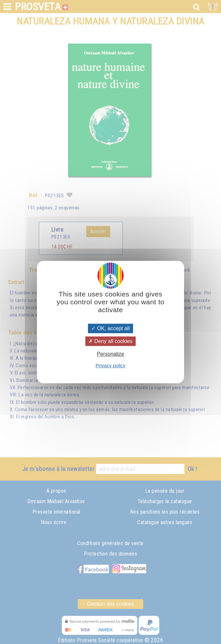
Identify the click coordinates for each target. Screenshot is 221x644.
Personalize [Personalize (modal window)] (110, 354)
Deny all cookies (110, 341)
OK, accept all (110, 328)
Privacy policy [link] (110, 365)
